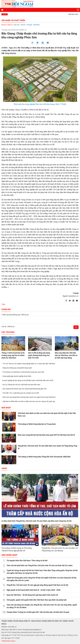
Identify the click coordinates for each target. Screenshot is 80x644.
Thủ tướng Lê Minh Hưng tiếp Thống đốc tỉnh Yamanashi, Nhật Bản (44, 457)
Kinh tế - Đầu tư (7, 25)
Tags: (3, 304)
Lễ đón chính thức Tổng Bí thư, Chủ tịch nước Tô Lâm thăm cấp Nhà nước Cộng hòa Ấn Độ (36, 521)
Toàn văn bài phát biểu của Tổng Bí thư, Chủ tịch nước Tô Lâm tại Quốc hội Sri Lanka (40, 565)
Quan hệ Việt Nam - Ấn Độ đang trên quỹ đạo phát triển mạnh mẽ (32, 595)
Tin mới (4, 14)
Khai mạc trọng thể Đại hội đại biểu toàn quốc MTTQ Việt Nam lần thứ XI (46, 435)
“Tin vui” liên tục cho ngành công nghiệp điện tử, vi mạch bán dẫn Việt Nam (29, 364)
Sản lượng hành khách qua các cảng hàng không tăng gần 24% (25, 389)
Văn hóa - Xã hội (19, 25)
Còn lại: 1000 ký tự (8, 327)
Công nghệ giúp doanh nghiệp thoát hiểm (17, 376)
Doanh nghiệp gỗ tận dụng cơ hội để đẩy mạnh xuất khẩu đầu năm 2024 (28, 380)
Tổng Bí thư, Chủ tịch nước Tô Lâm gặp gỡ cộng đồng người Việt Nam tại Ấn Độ (37, 585)
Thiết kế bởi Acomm (8, 641)
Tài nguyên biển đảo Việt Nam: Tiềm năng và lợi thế (27, 560)
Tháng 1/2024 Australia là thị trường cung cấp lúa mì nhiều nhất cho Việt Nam (13, 355)
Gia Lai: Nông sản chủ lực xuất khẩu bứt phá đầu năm (21, 385)
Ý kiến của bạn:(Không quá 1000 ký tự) (15, 315)
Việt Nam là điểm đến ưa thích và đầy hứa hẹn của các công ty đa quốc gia (29, 401)
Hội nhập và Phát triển (13, 20)
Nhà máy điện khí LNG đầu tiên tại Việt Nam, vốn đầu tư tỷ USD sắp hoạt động (66, 355)
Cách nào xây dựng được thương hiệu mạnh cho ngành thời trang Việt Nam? (29, 397)
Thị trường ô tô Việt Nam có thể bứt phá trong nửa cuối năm (23, 372)
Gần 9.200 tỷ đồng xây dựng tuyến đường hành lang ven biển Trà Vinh (39, 355)
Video (4, 468)
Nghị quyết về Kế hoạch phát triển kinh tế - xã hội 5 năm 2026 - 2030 (33, 590)
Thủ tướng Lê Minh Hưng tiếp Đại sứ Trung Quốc (37, 424)
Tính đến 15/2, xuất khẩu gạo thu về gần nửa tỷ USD (21, 393)
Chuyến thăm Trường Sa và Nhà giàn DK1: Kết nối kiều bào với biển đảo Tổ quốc (38, 612)
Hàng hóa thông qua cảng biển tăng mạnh (17, 368)
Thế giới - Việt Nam (33, 25)
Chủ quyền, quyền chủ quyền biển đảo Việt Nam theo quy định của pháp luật (37, 600)
